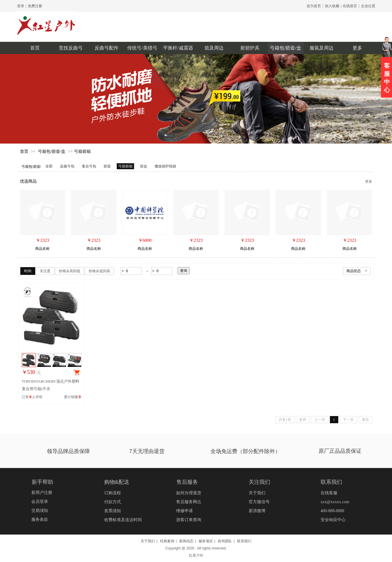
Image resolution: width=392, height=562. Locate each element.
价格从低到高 (99, 271)
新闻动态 (186, 541)
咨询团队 (225, 541)
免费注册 (35, 6)
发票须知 (113, 511)
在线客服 (329, 493)
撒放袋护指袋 (165, 166)
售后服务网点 (189, 502)
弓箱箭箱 (82, 151)
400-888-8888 (332, 511)
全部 (49, 166)
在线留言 (350, 6)
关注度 (45, 271)
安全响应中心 (333, 520)
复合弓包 (89, 166)
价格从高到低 (70, 271)
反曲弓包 (67, 166)
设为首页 (314, 6)
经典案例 (167, 541)
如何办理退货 (189, 493)
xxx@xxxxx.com (335, 502)
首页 (24, 151)
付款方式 (113, 502)
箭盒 (144, 166)
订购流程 (113, 493)
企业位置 (368, 6)
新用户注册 (42, 493)
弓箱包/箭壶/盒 (52, 151)
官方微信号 (259, 502)
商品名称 (42, 249)
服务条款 (40, 519)
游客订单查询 (189, 520)
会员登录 (40, 502)
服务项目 (206, 541)
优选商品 (28, 181)
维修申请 (185, 511)
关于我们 (257, 493)
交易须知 (40, 511)
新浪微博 (257, 511)
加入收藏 (332, 6)
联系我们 (244, 541)
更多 (369, 181)
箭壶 (107, 166)
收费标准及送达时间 (123, 520)
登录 (21, 6)
